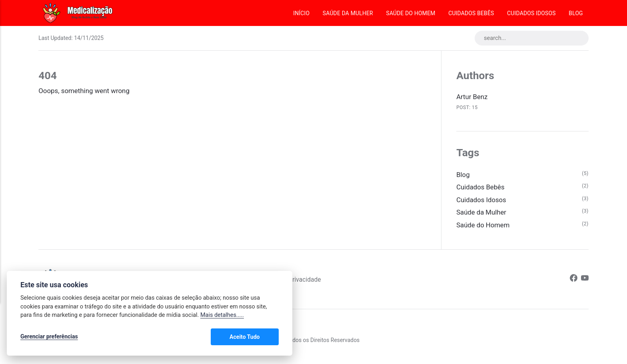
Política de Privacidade (295, 280)
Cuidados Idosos (531, 13)
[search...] (531, 38)
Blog (576, 13)
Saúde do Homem (410, 13)
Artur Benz (472, 97)
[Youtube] (585, 280)
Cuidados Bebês (471, 13)
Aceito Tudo (255, 337)
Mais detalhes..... (222, 315)
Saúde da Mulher (348, 13)
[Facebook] (573, 280)
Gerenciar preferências (49, 337)
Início (301, 13)
